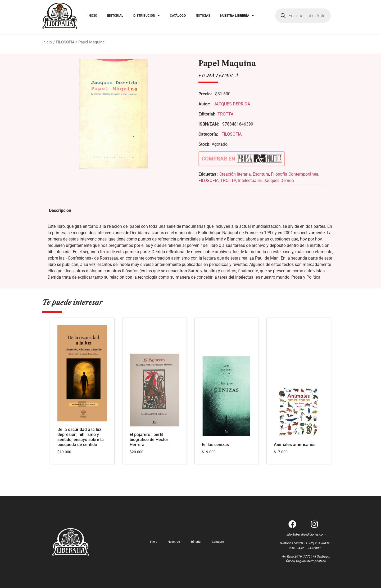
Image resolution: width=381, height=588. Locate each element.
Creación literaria (235, 174)
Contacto (218, 542)
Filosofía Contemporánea (295, 174)
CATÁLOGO (178, 16)
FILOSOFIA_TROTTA (217, 181)
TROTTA (225, 114)
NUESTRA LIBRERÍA (237, 16)
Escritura (261, 174)
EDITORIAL (115, 16)
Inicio (47, 42)
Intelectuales (250, 181)
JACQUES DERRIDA (232, 104)
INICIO (92, 16)
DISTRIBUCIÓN (147, 16)
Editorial (196, 542)
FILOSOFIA (65, 42)
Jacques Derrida (279, 181)
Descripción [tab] (60, 210)
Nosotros (174, 542)
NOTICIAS (203, 16)
